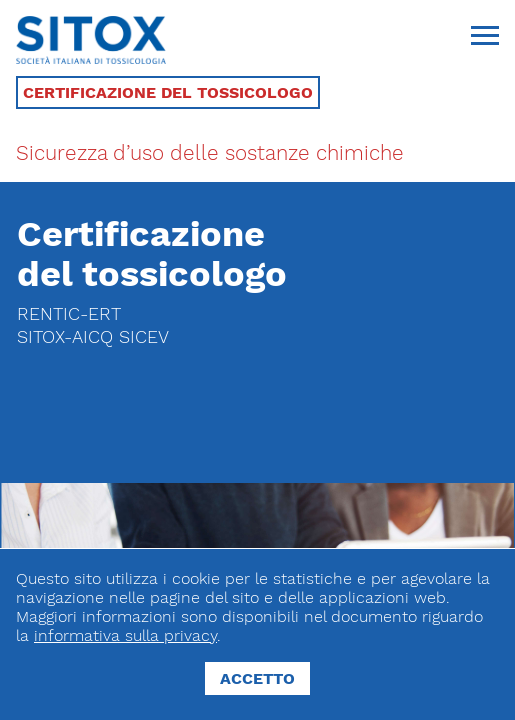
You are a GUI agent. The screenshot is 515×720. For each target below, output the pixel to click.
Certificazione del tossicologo (168, 92)
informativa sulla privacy (125, 635)
